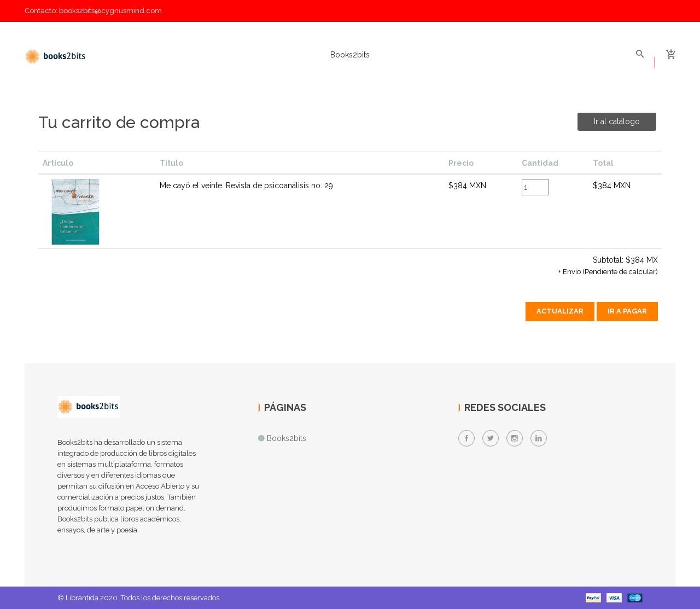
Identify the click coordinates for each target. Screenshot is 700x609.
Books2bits (350, 55)
